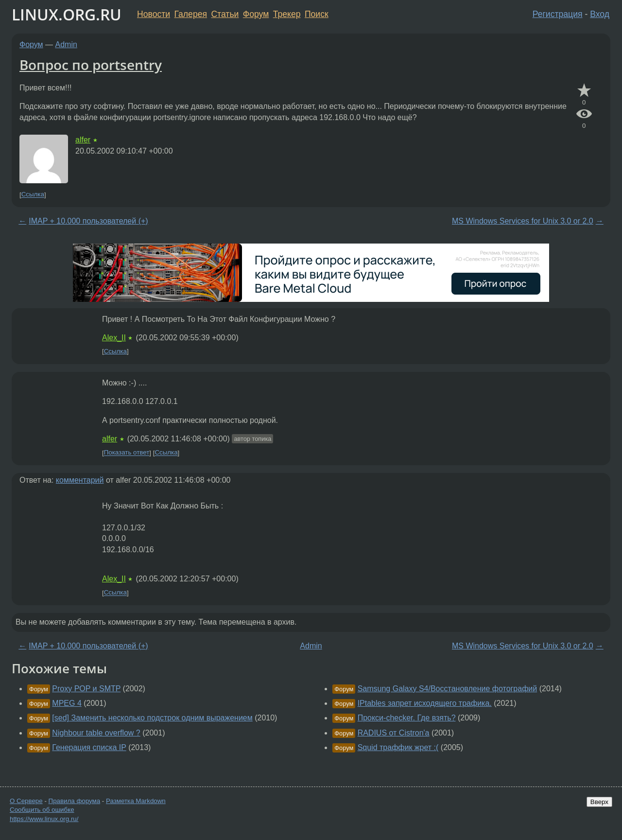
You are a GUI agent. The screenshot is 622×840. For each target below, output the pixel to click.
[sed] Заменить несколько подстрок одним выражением (152, 718)
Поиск (317, 14)
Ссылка (33, 195)
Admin (66, 44)
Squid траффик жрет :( (398, 747)
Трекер (287, 14)
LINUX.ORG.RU (67, 14)
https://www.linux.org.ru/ (44, 819)
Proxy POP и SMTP (86, 689)
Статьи (225, 14)
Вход (600, 14)
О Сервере (26, 801)
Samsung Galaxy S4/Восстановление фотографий (448, 689)
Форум (256, 14)
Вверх (599, 802)
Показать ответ (127, 453)
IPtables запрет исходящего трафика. (425, 703)
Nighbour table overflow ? (96, 733)
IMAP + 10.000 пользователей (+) (88, 221)
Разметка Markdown (136, 801)
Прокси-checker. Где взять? (407, 718)
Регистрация (558, 14)
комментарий (80, 480)
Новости (154, 14)
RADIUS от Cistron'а (394, 733)
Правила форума (75, 801)
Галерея (191, 14)
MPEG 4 (67, 703)
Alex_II (114, 338)
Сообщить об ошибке (42, 810)
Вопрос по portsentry (91, 65)
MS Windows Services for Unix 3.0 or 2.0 (523, 221)
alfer (83, 140)
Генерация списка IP (89, 747)
